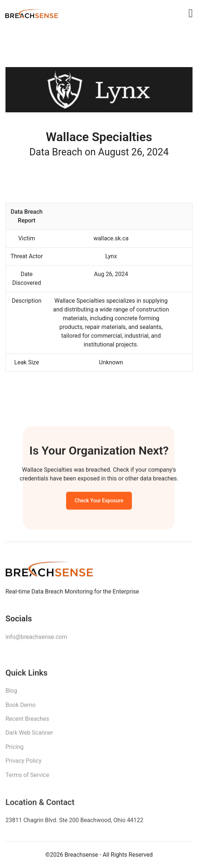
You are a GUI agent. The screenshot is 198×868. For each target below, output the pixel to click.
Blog (11, 694)
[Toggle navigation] (191, 13)
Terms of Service (27, 778)
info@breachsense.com (36, 639)
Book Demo (20, 708)
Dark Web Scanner (29, 736)
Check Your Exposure (99, 502)
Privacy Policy (24, 764)
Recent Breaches (27, 722)
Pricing (15, 750)
